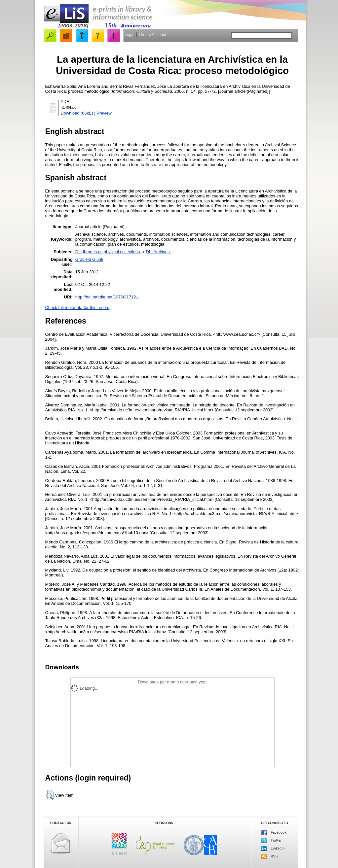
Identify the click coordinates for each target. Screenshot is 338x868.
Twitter (272, 841)
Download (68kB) (77, 113)
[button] (50, 795)
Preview (104, 113)
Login (130, 35)
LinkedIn (273, 849)
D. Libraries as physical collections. (108, 252)
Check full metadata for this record (77, 308)
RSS (270, 856)
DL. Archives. (158, 252)
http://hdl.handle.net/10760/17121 (107, 297)
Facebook (274, 833)
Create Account (153, 35)
